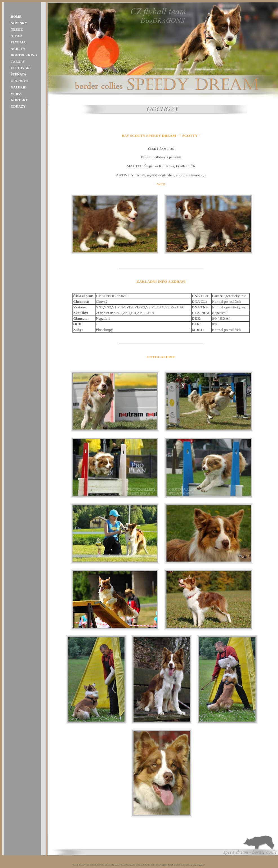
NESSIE (17, 30)
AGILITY (18, 49)
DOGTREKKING (24, 55)
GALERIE (18, 87)
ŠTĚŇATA (18, 74)
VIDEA (16, 94)
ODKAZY (18, 106)
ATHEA (17, 36)
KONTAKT (19, 100)
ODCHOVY (20, 81)
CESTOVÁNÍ (21, 68)
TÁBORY (18, 62)
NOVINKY (19, 23)
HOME (16, 17)
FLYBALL (19, 42)
